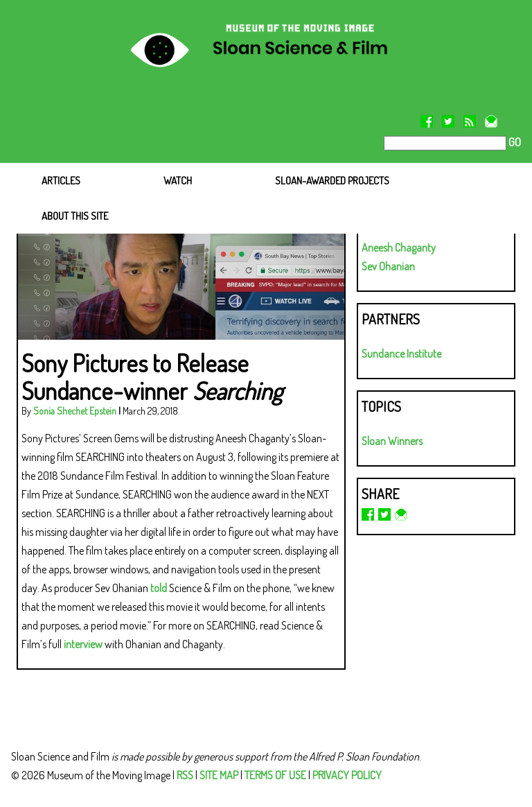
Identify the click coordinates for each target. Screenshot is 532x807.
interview (83, 644)
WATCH (178, 181)
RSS (185, 775)
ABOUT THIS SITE (75, 216)
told (159, 588)
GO (514, 142)
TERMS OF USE (275, 775)
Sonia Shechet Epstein (75, 411)
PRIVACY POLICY (347, 775)
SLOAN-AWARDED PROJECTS (332, 181)
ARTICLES (61, 181)
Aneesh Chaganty (399, 248)
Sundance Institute (401, 354)
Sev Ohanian (388, 266)
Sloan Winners (392, 441)
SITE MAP (219, 775)
